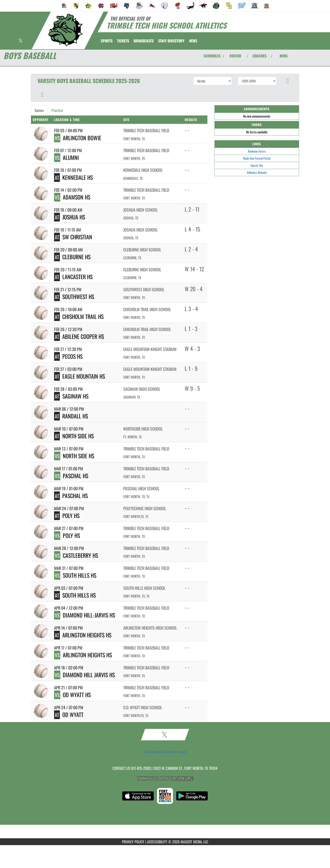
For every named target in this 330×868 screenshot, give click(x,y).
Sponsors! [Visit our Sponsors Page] (185, 778)
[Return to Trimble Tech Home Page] (65, 30)
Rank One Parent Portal (257, 158)
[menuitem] (64, 6)
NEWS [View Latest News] (284, 56)
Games (39, 110)
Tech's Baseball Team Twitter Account (165, 752)
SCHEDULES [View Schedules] (212, 56)
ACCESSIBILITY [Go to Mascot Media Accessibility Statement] (157, 842)
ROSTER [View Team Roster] (235, 56)
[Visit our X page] (21, 41)
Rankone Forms (257, 151)
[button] (288, 81)
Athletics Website (257, 172)
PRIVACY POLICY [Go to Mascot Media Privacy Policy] (133, 842)
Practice (57, 110)
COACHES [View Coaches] (260, 56)
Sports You (257, 165)
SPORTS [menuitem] (107, 41)
